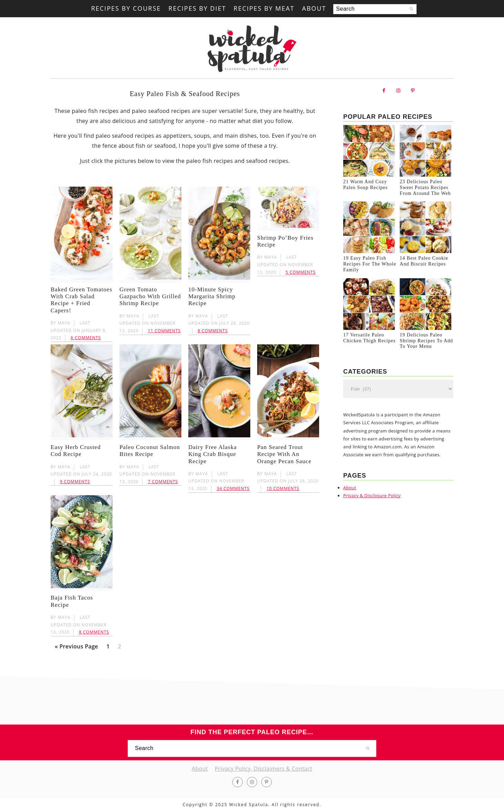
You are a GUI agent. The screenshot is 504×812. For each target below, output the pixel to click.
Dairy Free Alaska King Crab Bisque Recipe (213, 454)
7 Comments (163, 482)
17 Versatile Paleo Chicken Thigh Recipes (369, 344)
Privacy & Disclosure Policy (372, 502)
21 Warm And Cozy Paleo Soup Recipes (365, 187)
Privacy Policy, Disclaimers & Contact (264, 769)
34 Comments (233, 488)
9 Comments (75, 482)
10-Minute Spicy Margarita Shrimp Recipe (212, 296)
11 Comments (164, 331)
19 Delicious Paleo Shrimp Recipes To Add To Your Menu (426, 347)
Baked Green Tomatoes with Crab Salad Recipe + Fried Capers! (81, 300)
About (350, 493)
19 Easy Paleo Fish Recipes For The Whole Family (370, 268)
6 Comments (86, 338)
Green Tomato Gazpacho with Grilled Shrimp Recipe (150, 296)
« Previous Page (76, 648)
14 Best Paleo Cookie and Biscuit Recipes (424, 265)
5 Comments (301, 272)
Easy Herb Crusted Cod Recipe (76, 451)
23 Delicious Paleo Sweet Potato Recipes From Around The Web (425, 190)
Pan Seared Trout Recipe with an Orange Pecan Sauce (284, 454)
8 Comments (213, 331)
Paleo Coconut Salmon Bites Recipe (150, 451)
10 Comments (283, 488)
